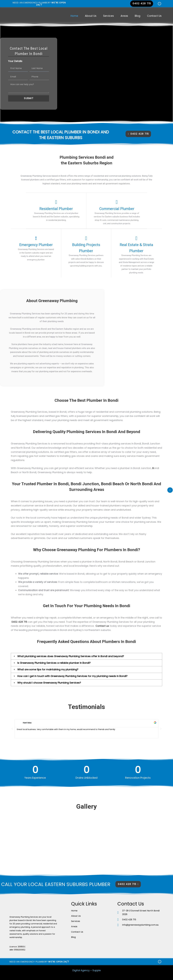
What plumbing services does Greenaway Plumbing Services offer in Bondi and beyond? (71, 656)
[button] (142, 4)
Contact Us (154, 16)
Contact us (102, 626)
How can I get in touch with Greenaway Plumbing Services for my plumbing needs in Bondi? (72, 676)
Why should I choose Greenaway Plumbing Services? (49, 682)
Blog (138, 16)
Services (108, 16)
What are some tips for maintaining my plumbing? (48, 669)
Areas (124, 16)
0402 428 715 (19, 622)
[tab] (86, 656)
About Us (91, 16)
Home (74, 16)
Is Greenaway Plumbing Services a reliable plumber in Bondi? (54, 663)
